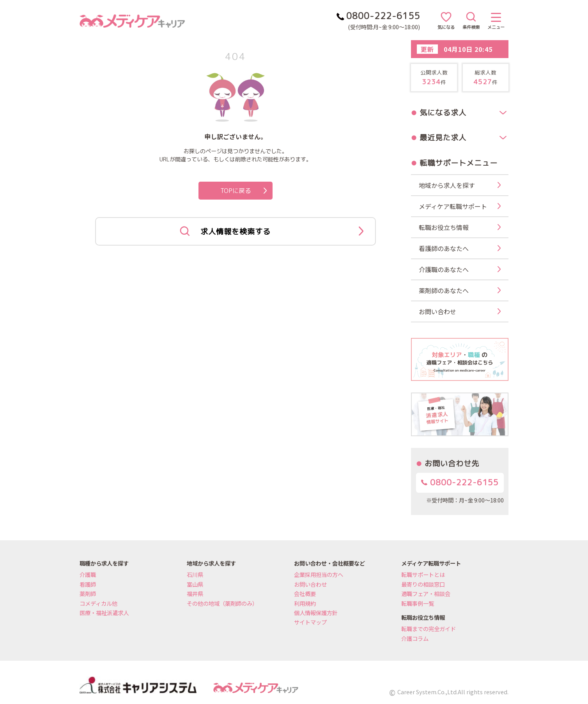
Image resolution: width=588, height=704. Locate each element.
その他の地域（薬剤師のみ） (222, 603)
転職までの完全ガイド (429, 629)
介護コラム (415, 638)
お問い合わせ (310, 584)
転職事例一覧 (418, 603)
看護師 (88, 584)
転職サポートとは (423, 574)
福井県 (195, 593)
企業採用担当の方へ (319, 574)
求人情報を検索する (272, 232)
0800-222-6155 (460, 482)
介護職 (88, 574)
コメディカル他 (98, 603)
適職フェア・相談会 (426, 593)
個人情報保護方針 (316, 613)
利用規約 (305, 603)
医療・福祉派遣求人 (104, 613)
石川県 (195, 574)
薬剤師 (88, 593)
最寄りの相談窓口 (423, 584)
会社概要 (305, 593)
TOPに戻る (244, 191)
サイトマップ (310, 622)
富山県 (195, 584)
